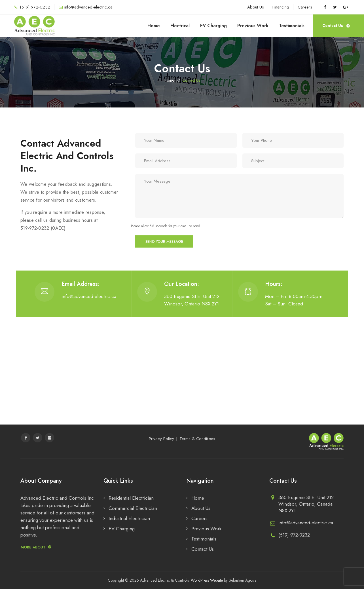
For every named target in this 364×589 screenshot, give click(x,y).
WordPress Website (207, 580)
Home (154, 26)
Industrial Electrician (129, 518)
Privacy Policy (161, 439)
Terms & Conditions (197, 439)
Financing (281, 7)
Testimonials (292, 26)
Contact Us (336, 24)
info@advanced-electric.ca (88, 7)
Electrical (180, 26)
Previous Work (253, 26)
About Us (256, 7)
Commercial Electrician (133, 508)
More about (36, 547)
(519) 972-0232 (35, 7)
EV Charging (213, 26)
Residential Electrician (131, 498)
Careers (305, 7)
